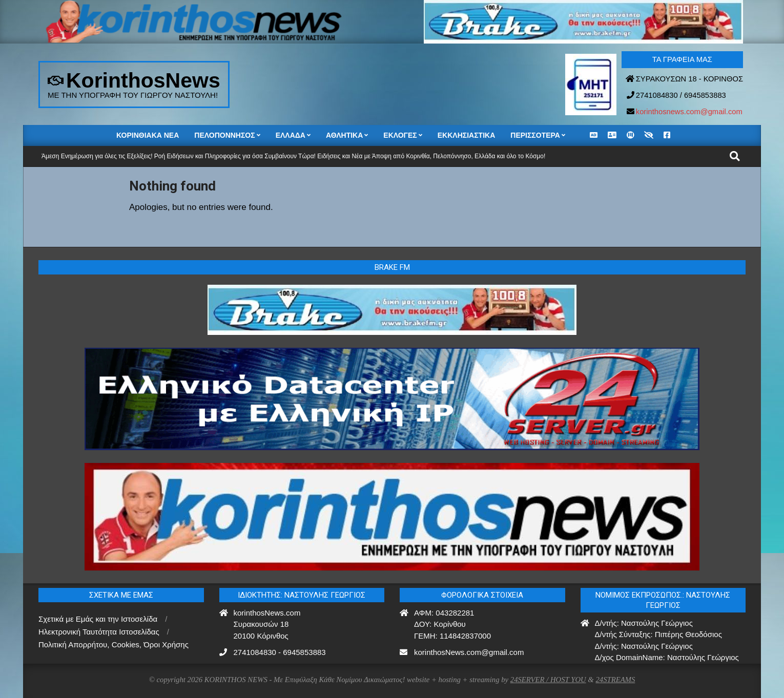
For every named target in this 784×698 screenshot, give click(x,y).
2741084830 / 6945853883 (681, 95)
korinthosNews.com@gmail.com (469, 652)
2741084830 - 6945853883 (280, 652)
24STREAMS (615, 680)
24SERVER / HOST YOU (548, 680)
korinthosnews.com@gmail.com (689, 112)
